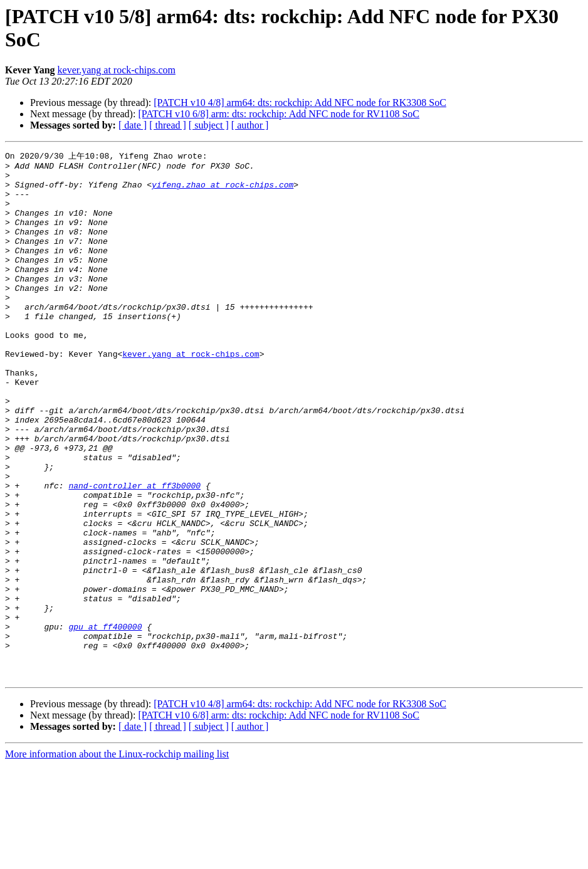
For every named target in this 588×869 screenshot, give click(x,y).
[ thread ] (168, 125)
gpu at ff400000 (105, 721)
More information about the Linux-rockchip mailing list (117, 858)
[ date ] (133, 125)
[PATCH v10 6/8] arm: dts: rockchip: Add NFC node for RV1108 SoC (279, 114)
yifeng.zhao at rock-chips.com (223, 191)
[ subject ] (209, 125)
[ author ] (250, 125)
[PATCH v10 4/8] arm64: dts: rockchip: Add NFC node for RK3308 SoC (300, 103)
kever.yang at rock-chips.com (117, 70)
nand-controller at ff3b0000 (134, 552)
